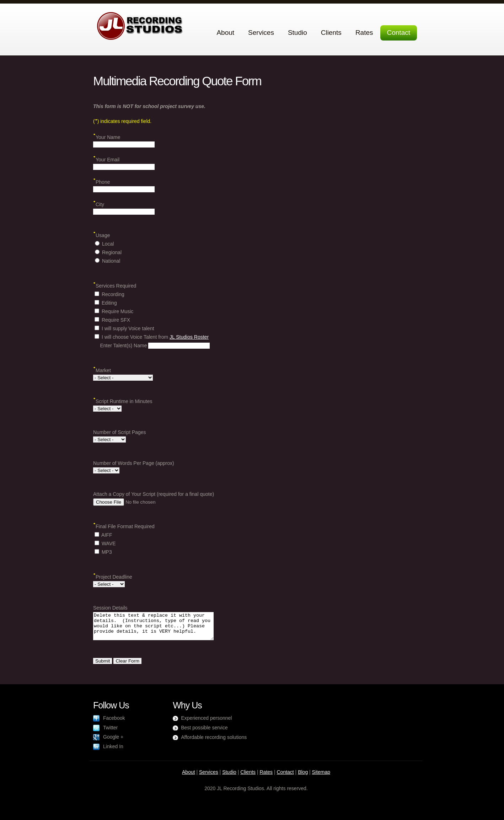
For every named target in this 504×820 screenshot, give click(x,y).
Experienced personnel (206, 723)
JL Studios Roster (189, 337)
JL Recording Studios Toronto (140, 26)
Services (261, 33)
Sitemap (321, 777)
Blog (303, 777)
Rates (364, 33)
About (225, 33)
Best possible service (204, 733)
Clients (331, 33)
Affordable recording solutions (214, 743)
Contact (399, 33)
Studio (297, 33)
